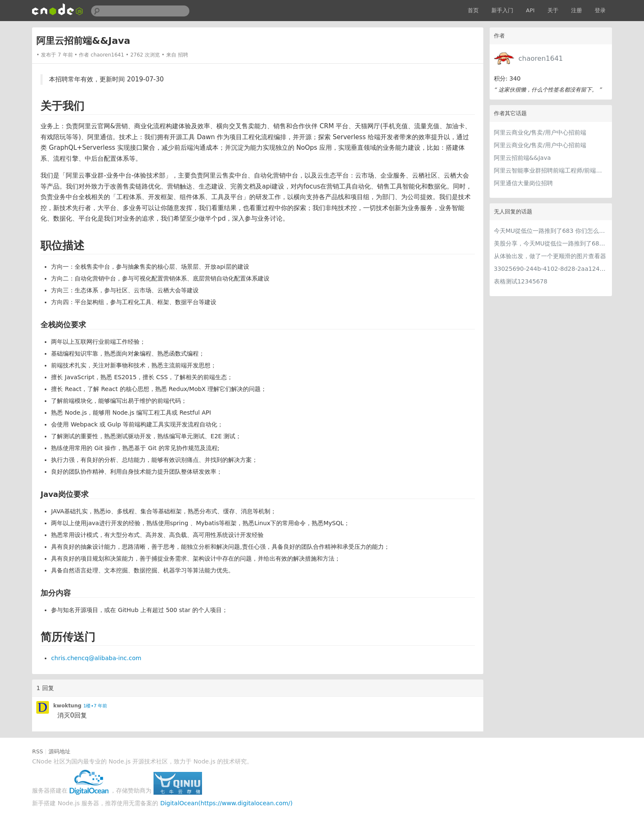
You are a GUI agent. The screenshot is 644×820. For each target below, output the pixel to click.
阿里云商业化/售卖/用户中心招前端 (540, 132)
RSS (38, 751)
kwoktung (67, 706)
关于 (553, 10)
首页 (473, 10)
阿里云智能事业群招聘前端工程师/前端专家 (551, 170)
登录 (600, 10)
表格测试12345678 (521, 281)
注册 (577, 10)
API (530, 10)
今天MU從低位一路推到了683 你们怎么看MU (551, 231)
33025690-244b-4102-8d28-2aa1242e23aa (551, 269)
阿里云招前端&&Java (522, 158)
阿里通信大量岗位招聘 (523, 183)
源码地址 (59, 751)
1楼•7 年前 (96, 706)
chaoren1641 (540, 58)
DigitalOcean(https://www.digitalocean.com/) (226, 803)
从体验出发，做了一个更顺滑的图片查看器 (550, 256)
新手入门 (502, 10)
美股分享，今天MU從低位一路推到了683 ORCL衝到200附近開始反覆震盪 (551, 243)
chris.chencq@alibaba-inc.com (96, 658)
